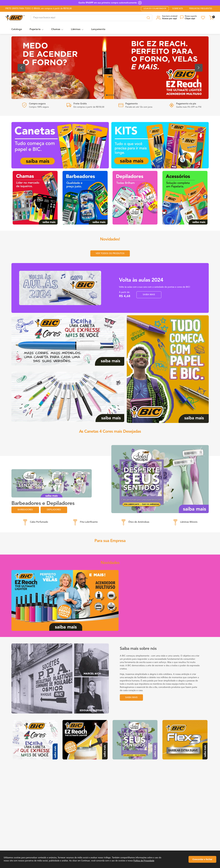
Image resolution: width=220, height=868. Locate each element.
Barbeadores (26, 510)
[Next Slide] (199, 68)
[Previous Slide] (21, 68)
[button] (167, 18)
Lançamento (98, 29)
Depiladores (55, 510)
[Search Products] (148, 18)
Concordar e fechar (202, 859)
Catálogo (17, 29)
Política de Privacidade (144, 861)
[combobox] (91, 18)
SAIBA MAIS (149, 295)
